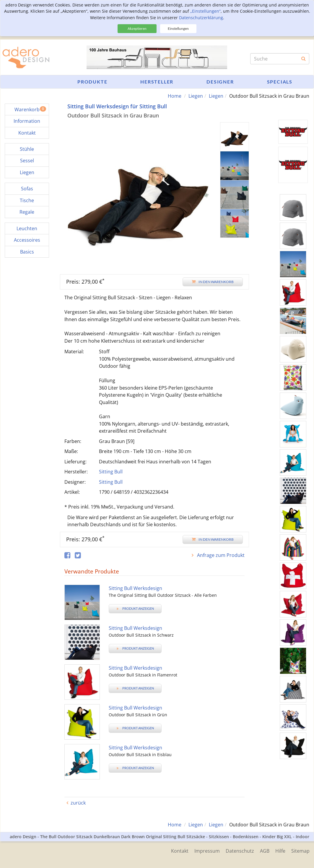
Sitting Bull (111, 472)
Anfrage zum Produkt (220, 555)
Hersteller (157, 82)
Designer (220, 82)
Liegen (196, 96)
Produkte (92, 82)
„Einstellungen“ (205, 11)
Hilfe (280, 851)
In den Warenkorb (213, 282)
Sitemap (300, 851)
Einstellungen (178, 28)
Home (175, 96)
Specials (280, 82)
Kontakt (180, 851)
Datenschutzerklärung (201, 18)
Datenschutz (240, 851)
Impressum (207, 851)
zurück (78, 803)
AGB (265, 851)
